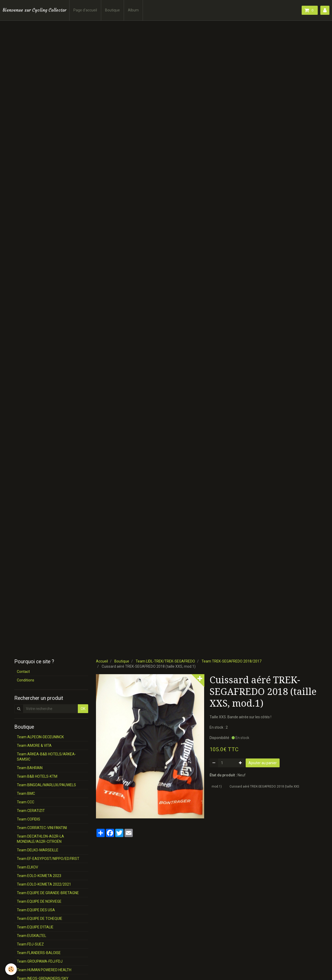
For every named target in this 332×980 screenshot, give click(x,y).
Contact (23, 672)
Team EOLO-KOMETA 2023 (39, 876)
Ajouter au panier (263, 763)
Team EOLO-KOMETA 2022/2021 (44, 884)
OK (83, 709)
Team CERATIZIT (31, 811)
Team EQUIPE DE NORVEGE (39, 901)
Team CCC (26, 802)
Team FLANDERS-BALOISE (39, 953)
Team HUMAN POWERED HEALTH (44, 970)
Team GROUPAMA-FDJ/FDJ (40, 961)
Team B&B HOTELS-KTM (37, 776)
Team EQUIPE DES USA (36, 910)
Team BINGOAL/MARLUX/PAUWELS (46, 785)
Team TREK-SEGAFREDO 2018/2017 (231, 661)
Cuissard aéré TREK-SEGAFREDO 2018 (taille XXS (264, 786)
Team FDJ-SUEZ (30, 944)
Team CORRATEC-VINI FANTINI (42, 828)
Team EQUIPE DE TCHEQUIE (40, 919)
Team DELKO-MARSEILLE (38, 850)
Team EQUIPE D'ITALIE (35, 927)
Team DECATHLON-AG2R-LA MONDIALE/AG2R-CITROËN (40, 839)
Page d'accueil (85, 10)
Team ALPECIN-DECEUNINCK (40, 737)
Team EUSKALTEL (32, 936)
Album (133, 10)
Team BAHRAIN (30, 768)
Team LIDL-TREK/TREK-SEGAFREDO (165, 661)
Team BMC (26, 793)
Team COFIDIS (29, 819)
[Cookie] (11, 969)
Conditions (26, 680)
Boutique (112, 10)
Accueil (102, 661)
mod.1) (217, 786)
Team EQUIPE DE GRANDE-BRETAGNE (48, 893)
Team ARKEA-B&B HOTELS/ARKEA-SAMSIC (46, 757)
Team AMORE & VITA (34, 746)
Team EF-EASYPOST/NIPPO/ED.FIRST (48, 859)
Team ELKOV (27, 867)
